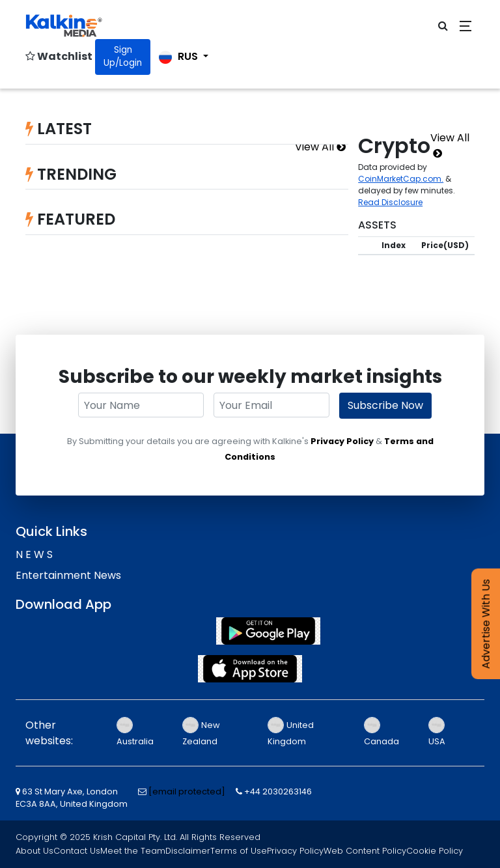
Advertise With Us (486, 624)
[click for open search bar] (443, 26)
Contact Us (77, 851)
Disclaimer (188, 851)
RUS (180, 56)
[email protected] (187, 791)
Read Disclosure (390, 202)
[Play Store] (250, 631)
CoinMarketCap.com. (401, 179)
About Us (35, 851)
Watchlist (59, 56)
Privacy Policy (342, 441)
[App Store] (250, 669)
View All (320, 147)
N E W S (34, 554)
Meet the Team (133, 851)
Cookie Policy (435, 851)
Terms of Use (239, 851)
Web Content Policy (365, 851)
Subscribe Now (385, 405)
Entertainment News (68, 575)
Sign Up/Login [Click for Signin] (123, 56)
